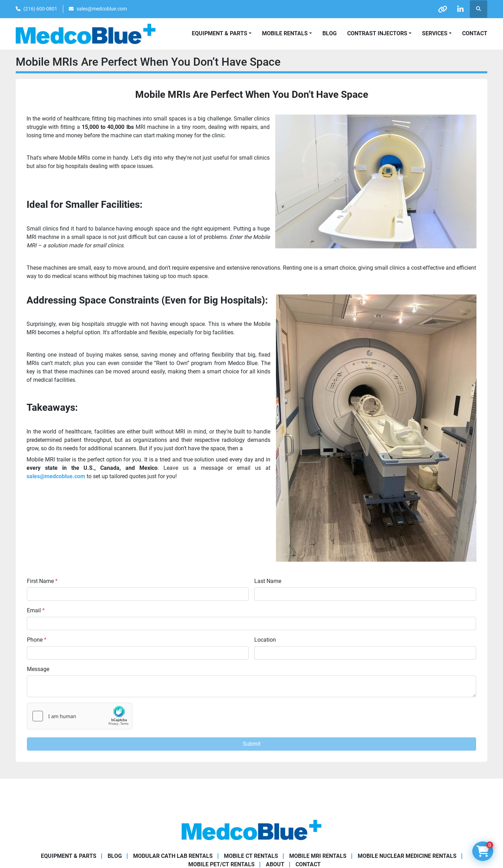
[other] (443, 9)
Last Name (268, 581)
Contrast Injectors (377, 33)
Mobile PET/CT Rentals (221, 864)
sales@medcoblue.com (102, 9)
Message (38, 669)
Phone (37, 640)
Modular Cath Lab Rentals (173, 856)
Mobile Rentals (285, 33)
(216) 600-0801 (40, 9)
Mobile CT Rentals (251, 856)
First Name (42, 581)
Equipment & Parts (69, 856)
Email (36, 610)
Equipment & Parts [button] (220, 33)
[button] (287, 34)
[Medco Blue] (251, 829)
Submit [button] (252, 744)
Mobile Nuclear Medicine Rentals (407, 856)
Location (265, 640)
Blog (330, 33)
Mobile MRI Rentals (318, 856)
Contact (475, 33)
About (275, 864)
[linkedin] (460, 9)
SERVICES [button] (435, 33)
